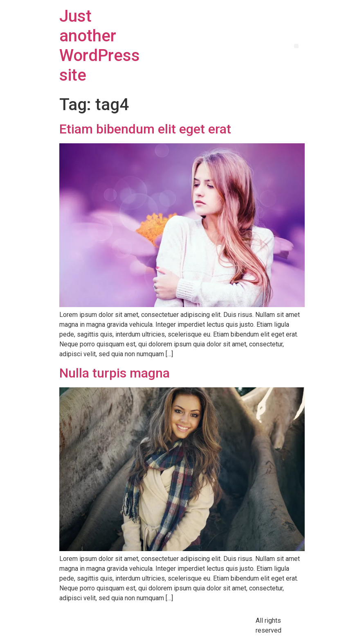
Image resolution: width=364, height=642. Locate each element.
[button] (296, 46)
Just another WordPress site (100, 46)
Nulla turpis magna (115, 373)
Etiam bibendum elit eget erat (145, 129)
